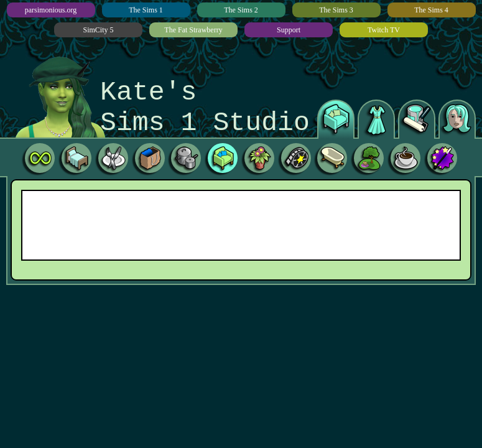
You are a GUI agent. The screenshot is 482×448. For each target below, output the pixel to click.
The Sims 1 (146, 10)
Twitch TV (384, 30)
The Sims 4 (431, 10)
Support (289, 30)
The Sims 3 (336, 10)
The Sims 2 (241, 10)
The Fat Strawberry (193, 30)
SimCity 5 (98, 30)
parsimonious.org (51, 10)
